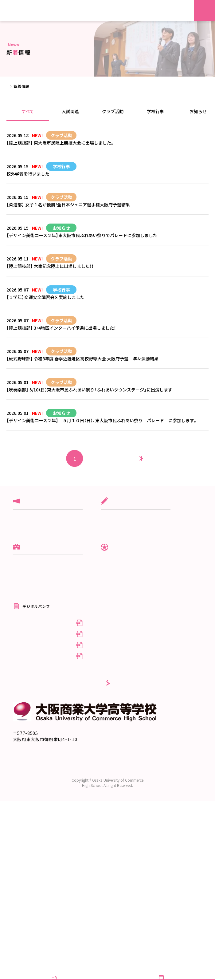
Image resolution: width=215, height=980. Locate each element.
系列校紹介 (23, 716)
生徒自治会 (126, 687)
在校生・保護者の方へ (135, 746)
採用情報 (124, 766)
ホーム (12, 86)
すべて (28, 111)
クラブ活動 (113, 111)
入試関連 (70, 111)
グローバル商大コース (136, 591)
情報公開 (21, 706)
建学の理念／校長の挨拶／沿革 (40, 656)
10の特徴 (21, 676)
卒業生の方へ (128, 756)
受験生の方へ (128, 736)
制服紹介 (124, 668)
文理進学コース (130, 600)
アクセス (20, 696)
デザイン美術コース (134, 620)
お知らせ (21, 620)
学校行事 (155, 111)
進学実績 (21, 686)
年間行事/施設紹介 (133, 678)
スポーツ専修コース (134, 610)
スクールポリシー (28, 666)
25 (127, 528)
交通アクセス (26, 899)
